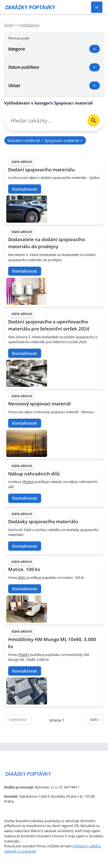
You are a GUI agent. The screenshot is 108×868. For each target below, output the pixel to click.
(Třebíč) (23, 655)
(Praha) (28, 482)
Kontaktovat (25, 189)
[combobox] (44, 120)
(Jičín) (22, 577)
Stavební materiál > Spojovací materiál (45, 140)
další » (95, 719)
